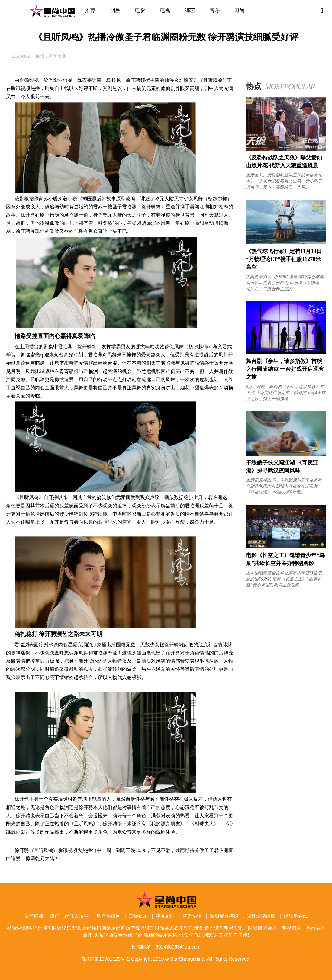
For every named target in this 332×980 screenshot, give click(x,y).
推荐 (90, 10)
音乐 (215, 10)
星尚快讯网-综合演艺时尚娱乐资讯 (52, 11)
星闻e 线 (165, 916)
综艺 (190, 10)
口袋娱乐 (138, 916)
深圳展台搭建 (224, 916)
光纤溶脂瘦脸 (261, 916)
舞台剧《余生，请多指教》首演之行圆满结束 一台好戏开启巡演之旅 (285, 369)
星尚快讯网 (108, 916)
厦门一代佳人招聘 (69, 916)
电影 (140, 10)
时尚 (239, 10)
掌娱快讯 (192, 916)
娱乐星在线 (296, 916)
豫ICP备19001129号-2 (105, 959)
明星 (115, 10)
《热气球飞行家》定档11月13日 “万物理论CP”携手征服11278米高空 (284, 259)
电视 (165, 10)
